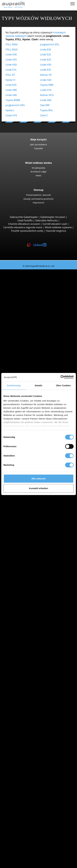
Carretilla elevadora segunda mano (23, 227)
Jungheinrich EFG (50, 44)
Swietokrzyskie (26, 674)
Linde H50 (11, 65)
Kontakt (16, 828)
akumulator (24, 753)
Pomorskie (24, 668)
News (38, 175)
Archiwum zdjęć (38, 172)
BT (19, 582)
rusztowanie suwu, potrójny (33, 743)
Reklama (17, 835)
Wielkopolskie (26, 678)
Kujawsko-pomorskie (30, 521)
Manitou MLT (31, 350)
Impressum (38, 202)
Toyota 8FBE (31, 292)
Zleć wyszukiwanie (22, 801)
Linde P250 (30, 497)
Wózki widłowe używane (58, 227)
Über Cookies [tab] (63, 385)
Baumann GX (31, 370)
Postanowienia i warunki (38, 195)
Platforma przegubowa (31, 784)
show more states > (29, 551)
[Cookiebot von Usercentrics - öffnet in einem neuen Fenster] (60, 377)
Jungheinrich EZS (33, 500)
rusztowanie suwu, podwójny (34, 739)
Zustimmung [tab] (14, 385)
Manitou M (30, 329)
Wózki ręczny (25, 627)
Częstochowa (25, 572)
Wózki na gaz (25, 616)
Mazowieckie (25, 538)
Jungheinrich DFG (15, 105)
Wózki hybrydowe (28, 623)
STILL (21, 596)
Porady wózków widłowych (21, 849)
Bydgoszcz (24, 568)
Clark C (44, 115)
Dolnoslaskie (25, 517)
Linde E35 (46, 70)
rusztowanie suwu (22, 733)
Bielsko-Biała (25, 562)
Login (15, 853)
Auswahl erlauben (38, 488)
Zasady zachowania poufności (38, 199)
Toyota (22, 599)
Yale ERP (45, 105)
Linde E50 (11, 85)
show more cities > (28, 575)
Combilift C (30, 367)
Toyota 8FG (46, 110)
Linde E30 (46, 50)
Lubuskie (23, 531)
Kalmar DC (46, 75)
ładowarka (24, 757)
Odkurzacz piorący (28, 774)
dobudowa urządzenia (24, 716)
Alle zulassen (38, 479)
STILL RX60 (12, 44)
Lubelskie (23, 527)
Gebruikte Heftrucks (46, 220)
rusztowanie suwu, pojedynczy (35, 736)
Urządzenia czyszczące (24, 763)
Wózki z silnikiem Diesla (31, 610)
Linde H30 (11, 54)
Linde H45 (46, 100)
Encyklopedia (38, 168)
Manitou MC (31, 333)
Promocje (17, 640)
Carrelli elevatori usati (55, 224)
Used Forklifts (25, 220)
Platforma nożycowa (29, 787)
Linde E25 (46, 54)
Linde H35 (46, 65)
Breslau (22, 565)
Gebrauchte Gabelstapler (24, 217)
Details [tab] (39, 385)
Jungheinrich (25, 589)
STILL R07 (29, 503)
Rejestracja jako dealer (24, 857)
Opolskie (23, 541)
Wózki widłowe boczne (30, 363)
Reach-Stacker (26, 360)
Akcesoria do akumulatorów (33, 760)
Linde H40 (11, 95)
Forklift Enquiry (20, 630)
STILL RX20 (12, 50)
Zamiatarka (24, 767)
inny (20, 729)
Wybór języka (13, 865)
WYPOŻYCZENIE (15, 845)
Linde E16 (11, 70)
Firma (15, 825)
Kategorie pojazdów (23, 637)
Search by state (20, 514)
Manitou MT (31, 343)
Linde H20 (46, 80)
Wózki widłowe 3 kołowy (31, 278)
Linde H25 (11, 60)
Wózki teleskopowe (29, 339)
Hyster (22, 586)
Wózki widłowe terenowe (32, 326)
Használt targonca (56, 231)
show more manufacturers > (34, 603)
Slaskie (22, 671)
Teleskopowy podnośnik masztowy (37, 791)
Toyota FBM (47, 85)
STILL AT (10, 75)
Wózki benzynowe (28, 620)
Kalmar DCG (47, 95)
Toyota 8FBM (13, 100)
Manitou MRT (31, 346)
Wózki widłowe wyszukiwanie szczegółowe (35, 633)
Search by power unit (24, 606)
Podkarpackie (25, 545)
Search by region (21, 555)
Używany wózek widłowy (20, 271)
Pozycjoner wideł (27, 726)
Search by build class (23, 274)
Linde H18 (11, 115)
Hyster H (10, 80)
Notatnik (11, 861)
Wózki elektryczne (28, 613)
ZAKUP (10, 842)
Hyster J (10, 110)
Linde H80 (11, 90)
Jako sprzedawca (38, 144)
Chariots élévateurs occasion (24, 224)
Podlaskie (23, 548)
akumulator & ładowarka (26, 750)
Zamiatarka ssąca (28, 770)
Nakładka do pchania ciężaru (34, 719)
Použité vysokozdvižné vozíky (27, 231)
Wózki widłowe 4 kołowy (31, 302)
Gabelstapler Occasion (53, 217)
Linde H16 (46, 90)
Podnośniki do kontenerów (33, 356)
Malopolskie (25, 534)
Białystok (23, 558)
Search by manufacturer (25, 579)
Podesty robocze (21, 780)
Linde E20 (46, 60)
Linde (21, 592)
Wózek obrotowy (27, 722)
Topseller (38, 148)
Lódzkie (22, 524)
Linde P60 (29, 507)
